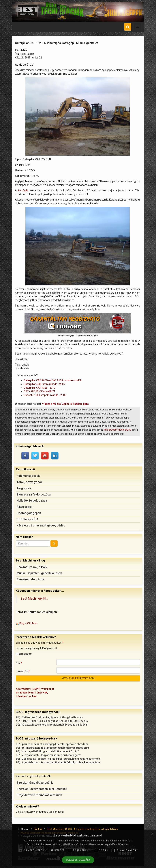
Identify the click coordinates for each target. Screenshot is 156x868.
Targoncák (24, 488)
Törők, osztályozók (30, 482)
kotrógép (23, 190)
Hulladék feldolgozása (32, 501)
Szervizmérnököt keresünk (35, 783)
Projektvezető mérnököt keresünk (39, 795)
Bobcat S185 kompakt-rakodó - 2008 (45, 395)
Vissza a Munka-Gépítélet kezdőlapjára (65, 404)
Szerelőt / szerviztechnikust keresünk (42, 789)
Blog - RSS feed (28, 623)
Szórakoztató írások (30, 579)
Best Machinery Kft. (34, 599)
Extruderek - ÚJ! (27, 519)
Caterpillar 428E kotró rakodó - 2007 (44, 384)
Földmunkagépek (28, 476)
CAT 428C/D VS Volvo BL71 (40, 391)
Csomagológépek (29, 513)
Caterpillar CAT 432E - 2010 (40, 388)
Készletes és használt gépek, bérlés (41, 525)
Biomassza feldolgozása (34, 494)
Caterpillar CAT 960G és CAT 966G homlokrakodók (53, 380)
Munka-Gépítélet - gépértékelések (39, 573)
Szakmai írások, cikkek (32, 567)
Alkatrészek (25, 507)
